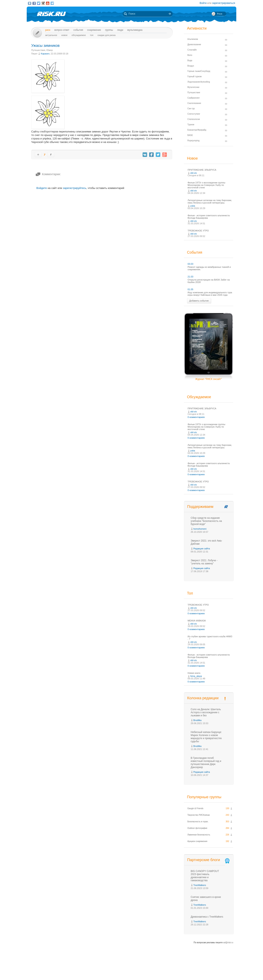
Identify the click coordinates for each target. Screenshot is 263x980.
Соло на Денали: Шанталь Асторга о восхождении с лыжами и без (206, 712)
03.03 (190, 264)
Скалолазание (194, 103)
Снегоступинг (194, 114)
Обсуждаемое (79, 35)
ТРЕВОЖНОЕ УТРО (198, 231)
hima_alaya (196, 676)
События (78, 30)
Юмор (50, 50)
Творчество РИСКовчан (199, 815)
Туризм (191, 125)
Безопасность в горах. (198, 822)
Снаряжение (94, 30)
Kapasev (45, 54)
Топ (92, 35)
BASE (190, 135)
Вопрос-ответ (62, 30)
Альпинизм (193, 39)
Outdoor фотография (197, 828)
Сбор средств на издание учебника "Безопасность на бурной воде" (206, 521)
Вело (190, 55)
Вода (190, 60)
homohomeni (200, 529)
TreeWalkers (200, 885)
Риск (48, 30)
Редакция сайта (202, 549)
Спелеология (194, 119)
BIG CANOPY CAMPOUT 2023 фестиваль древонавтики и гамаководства (205, 876)
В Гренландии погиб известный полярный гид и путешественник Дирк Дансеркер (206, 763)
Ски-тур (191, 109)
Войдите (42, 188)
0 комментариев (196, 417)
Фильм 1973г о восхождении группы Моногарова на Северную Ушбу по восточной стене (206, 185)
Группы (109, 30)
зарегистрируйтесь (75, 188)
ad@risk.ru (228, 943)
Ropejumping (193, 141)
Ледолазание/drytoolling (199, 82)
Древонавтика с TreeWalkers (207, 917)
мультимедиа (135, 30)
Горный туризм (194, 76)
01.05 (190, 289)
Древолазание (194, 44)
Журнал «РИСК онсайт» (219, 969)
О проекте (146, 969)
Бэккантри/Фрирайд (197, 130)
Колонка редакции (203, 698)
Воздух (191, 66)
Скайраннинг (194, 98)
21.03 (190, 277)
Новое (64, 35)
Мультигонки (193, 87)
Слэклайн (192, 50)
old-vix (194, 173)
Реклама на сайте (195, 969)
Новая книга (194, 673)
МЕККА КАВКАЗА (197, 621)
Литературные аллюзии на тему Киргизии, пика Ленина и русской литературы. (210, 201)
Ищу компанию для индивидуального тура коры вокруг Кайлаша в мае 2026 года (210, 294)
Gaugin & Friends (195, 808)
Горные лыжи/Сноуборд (199, 71)
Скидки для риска (107, 35)
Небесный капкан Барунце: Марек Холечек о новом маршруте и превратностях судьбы (206, 737)
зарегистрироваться (224, 3)
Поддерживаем (200, 507)
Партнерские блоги (209, 860)
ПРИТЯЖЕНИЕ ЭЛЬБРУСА (202, 170)
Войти (203, 3)
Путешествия (38, 50)
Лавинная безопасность (199, 835)
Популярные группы (204, 797)
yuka (193, 206)
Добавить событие (199, 301)
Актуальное (51, 35)
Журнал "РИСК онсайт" (208, 379)
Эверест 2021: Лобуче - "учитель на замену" (204, 562)
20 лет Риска (149, 973)
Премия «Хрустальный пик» (169, 969)
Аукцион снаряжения (197, 841)
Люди (120, 30)
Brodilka (197, 720)
